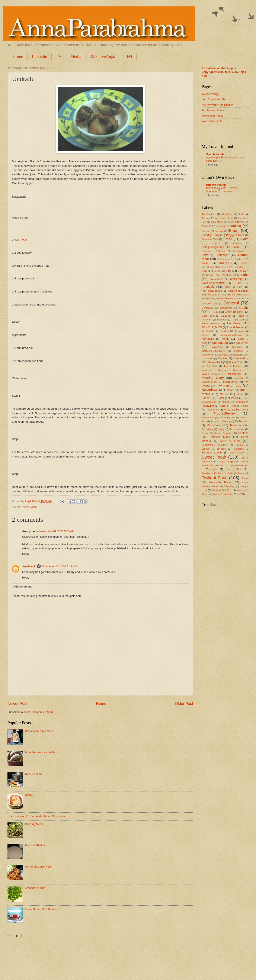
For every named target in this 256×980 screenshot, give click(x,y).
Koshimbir (237, 347)
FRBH (209, 298)
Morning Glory (213, 378)
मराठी (239, 494)
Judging (205, 335)
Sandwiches (236, 429)
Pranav (228, 410)
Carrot (216, 243)
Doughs (243, 275)
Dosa (229, 275)
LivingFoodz (221, 355)
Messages (207, 370)
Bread (228, 239)
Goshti (244, 308)
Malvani (223, 358)
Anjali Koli (29, 566)
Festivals (208, 287)
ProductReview (224, 413)
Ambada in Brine (35, 888)
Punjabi (223, 418)
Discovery (243, 271)
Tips (239, 469)
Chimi (205, 255)
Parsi (221, 398)
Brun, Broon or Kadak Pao (41, 752)
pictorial (240, 402)
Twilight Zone (215, 478)
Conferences (224, 259)
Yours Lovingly (210, 94)
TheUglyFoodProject (239, 466)
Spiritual (206, 449)
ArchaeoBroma (236, 222)
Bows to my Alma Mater (39, 731)
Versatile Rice (220, 482)
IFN (129, 56)
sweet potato (237, 453)
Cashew (237, 243)
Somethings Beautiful (214, 445)
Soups (239, 445)
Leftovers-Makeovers (213, 351)
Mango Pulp (241, 358)
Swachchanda (215, 154)
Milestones (234, 374)
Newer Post (17, 704)
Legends (239, 351)
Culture (211, 267)
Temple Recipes (226, 462)
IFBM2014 (207, 327)
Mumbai (239, 378)
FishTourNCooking (212, 291)
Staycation (239, 449)
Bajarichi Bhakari (35, 845)
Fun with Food (210, 304)
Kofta (204, 343)
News (230, 390)
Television (207, 462)
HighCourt (238, 320)
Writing (217, 494)
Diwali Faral (213, 275)
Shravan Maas (220, 437)
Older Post (184, 704)
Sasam (205, 433)
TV (59, 56)
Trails (230, 473)
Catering (206, 251)
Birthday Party (210, 235)
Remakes (214, 425)
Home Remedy (211, 323)
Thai (221, 466)
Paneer (206, 398)
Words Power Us (212, 121)
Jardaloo (239, 331)
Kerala (225, 339)
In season (208, 331)
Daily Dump (239, 267)
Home (18, 56)
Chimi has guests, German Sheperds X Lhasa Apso (222, 190)
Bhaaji (233, 230)
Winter (205, 494)
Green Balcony (234, 312)
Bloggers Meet (235, 235)
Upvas (245, 478)
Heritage (222, 320)
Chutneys (223, 255)
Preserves (242, 410)
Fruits (242, 298)
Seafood (243, 433)
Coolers (223, 263)
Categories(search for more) (221, 247)
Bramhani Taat (210, 239)
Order (240, 394)
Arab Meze (217, 222)
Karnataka (208, 339)
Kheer (241, 339)
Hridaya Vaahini (216, 185)
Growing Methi (34, 824)
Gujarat (225, 316)
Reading (226, 421)
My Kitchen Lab (229, 386)
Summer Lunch (212, 452)
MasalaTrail (215, 362)
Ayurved (206, 226)
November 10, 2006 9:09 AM (57, 531)
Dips (228, 271)
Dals (204, 271)
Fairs (239, 283)
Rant (204, 421)
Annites (206, 218)
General (231, 303)
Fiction (227, 287)
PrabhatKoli (212, 410)
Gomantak (207, 308)
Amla (241, 214)
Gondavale (226, 308)
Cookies (206, 263)
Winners (241, 490)
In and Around (236, 327)
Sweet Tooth (29, 507)
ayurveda (221, 226)
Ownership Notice (212, 116)
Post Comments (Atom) (39, 712)
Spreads (221, 449)
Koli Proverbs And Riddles (217, 105)
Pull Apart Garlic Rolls (38, 867)
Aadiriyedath (208, 214)
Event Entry (235, 279)
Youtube (228, 494)
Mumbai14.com (209, 382)
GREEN (213, 312)
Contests (240, 259)
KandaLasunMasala (231, 335)
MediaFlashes (233, 366)
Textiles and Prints (213, 110)
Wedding (229, 486)
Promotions (208, 418)
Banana (206, 231)
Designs (217, 271)
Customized (224, 267)
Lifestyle (206, 355)
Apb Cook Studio (224, 218)
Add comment (22, 587)
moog (23, 240)
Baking (236, 226)
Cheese (221, 251)
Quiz (233, 418)
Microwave (239, 370)
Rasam (214, 421)
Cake (245, 239)
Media (76, 56)
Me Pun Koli (209, 366)
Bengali (219, 231)
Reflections (242, 421)
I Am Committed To (213, 99)
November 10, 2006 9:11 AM (60, 566)
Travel (241, 473)
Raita (242, 418)
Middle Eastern (211, 374)
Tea (242, 458)
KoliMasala (220, 343)
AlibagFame (227, 214)
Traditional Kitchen (212, 473)
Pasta (235, 398)
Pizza (222, 406)
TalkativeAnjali (103, 56)
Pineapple (208, 406)
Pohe (233, 406)
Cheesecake (238, 251)
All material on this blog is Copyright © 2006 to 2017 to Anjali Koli (224, 72)
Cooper (244, 263)
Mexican (223, 370)
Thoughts (212, 469)
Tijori (228, 470)
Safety (221, 429)
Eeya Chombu (34, 774)
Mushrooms (230, 382)
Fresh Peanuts (225, 298)
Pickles (225, 402)
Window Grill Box (222, 490)
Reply (26, 554)
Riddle (29, 795)
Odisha (224, 394)
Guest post (208, 316)
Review (235, 425)
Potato (245, 406)
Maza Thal (236, 362)
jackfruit (225, 331)
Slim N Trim (230, 441)
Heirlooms (207, 320)
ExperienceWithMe (213, 283)
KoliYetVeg (217, 347)
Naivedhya (209, 390)
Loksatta (235, 355)
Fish (240, 287)
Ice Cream (234, 323)
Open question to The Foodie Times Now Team (36, 816)
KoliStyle (242, 343)
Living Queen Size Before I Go (44, 909)
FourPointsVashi (240, 295)
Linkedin (39, 56)
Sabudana (207, 429)
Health (240, 316)
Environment (216, 279)
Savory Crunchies (223, 433)
